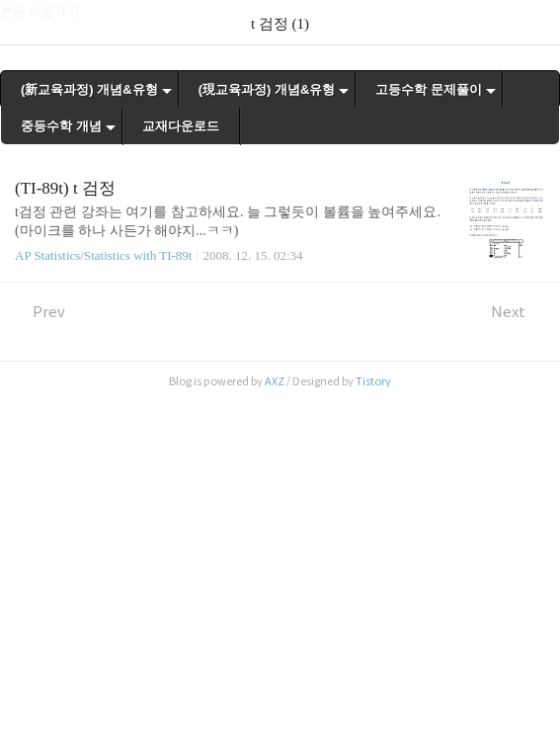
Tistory (373, 381)
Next (518, 312)
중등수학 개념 (61, 126)
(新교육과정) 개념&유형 (89, 89)
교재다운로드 (181, 126)
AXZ (275, 381)
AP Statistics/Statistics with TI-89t (103, 255)
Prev (40, 312)
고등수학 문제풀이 (429, 89)
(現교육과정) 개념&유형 (267, 89)
